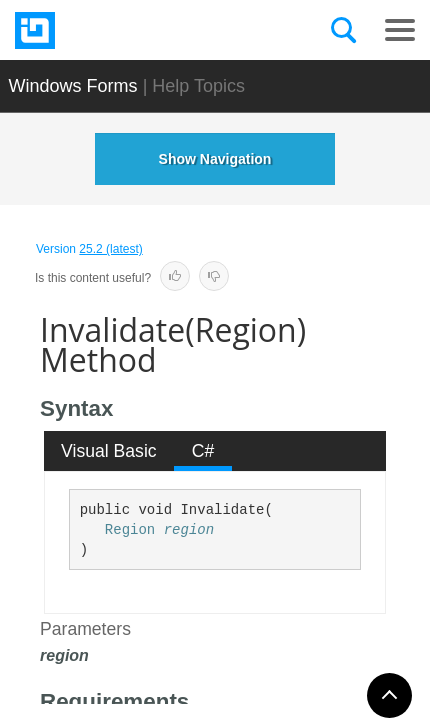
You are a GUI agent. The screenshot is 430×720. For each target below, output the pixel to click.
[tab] (109, 451)
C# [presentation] (203, 451)
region (189, 530)
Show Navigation (215, 159)
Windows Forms (73, 86)
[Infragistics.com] (115, 30)
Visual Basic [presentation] (109, 451)
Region (130, 530)
